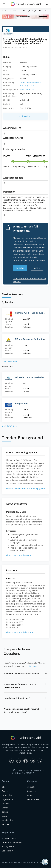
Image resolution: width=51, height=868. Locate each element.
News (4, 816)
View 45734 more (10, 426)
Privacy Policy (8, 847)
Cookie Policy (7, 851)
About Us (31, 787)
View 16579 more (10, 361)
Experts (5, 791)
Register (20, 268)
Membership (7, 820)
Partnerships (7, 795)
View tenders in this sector (19, 555)
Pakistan (16, 11)
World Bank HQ (27, 89)
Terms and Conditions (12, 842)
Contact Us (32, 791)
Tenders (5, 11)
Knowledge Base (9, 838)
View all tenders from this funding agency (26, 489)
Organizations (8, 799)
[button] (4, 4)
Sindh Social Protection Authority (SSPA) (30, 84)
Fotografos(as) (22, 403)
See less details (26, 116)
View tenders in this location (19, 632)
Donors (5, 812)
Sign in (37, 268)
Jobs (4, 787)
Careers (31, 795)
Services (5, 824)
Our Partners (33, 799)
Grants (5, 808)
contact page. (32, 666)
